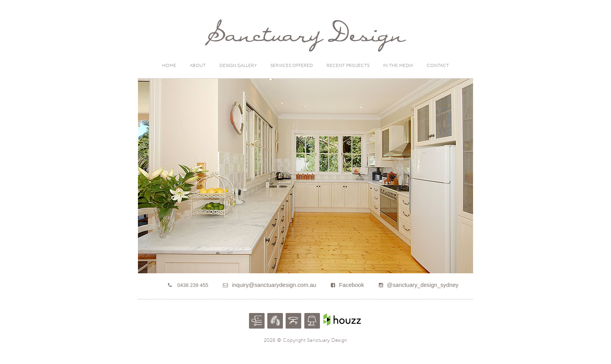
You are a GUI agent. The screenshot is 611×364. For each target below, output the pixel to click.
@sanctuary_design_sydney (423, 285)
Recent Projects (348, 65)
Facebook (351, 285)
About (198, 65)
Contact (438, 65)
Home (169, 65)
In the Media (398, 65)
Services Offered (292, 65)
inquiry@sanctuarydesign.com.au (274, 285)
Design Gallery (238, 65)
